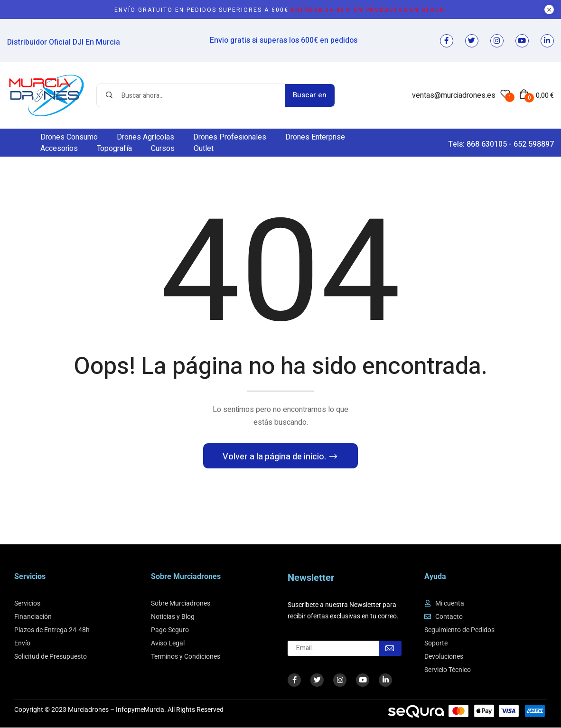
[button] (537, 95)
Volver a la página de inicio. (275, 457)
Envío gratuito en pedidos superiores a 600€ (280, 10)
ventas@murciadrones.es (454, 95)
